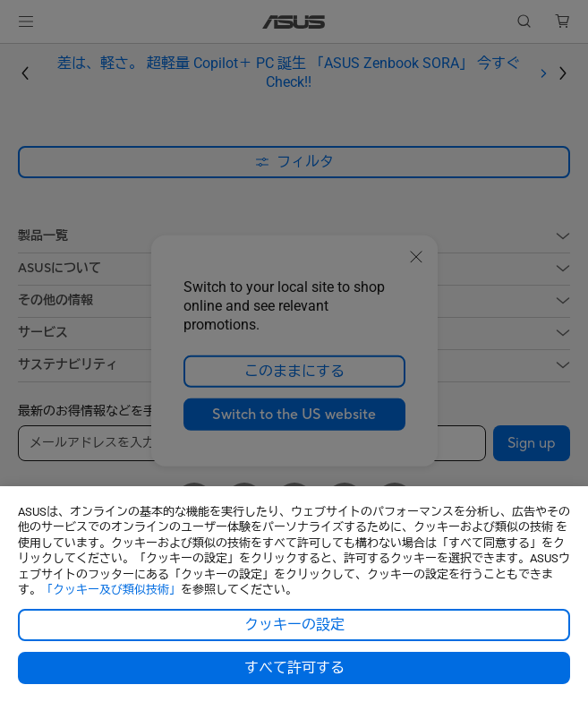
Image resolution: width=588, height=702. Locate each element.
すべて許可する (294, 668)
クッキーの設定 (294, 625)
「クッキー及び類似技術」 (111, 590)
